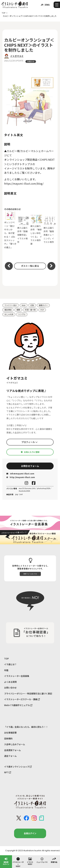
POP (42, 310)
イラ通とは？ (10, 664)
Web (24, 305)
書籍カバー (43, 305)
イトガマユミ (17, 56)
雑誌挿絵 (8, 310)
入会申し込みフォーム (15, 744)
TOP (6, 659)
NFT (8, 772)
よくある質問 (10, 682)
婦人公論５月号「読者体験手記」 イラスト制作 (24, 230)
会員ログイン (30, 833)
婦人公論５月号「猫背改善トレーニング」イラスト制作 (50, 230)
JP (42, 5)
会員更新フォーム (12, 750)
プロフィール (30, 442)
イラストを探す (30, 861)
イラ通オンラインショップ (18, 767)
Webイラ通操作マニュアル (18, 705)
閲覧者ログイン (6, 861)
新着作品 (54, 860)
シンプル (22, 314)
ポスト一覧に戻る (30, 266)
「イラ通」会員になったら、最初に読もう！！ (26, 727)
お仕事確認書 (10, 733)
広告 (32, 305)
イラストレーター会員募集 (17, 676)
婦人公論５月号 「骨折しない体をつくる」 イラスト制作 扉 (37, 230)
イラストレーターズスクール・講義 (22, 699)
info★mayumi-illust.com (20, 474)
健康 (18, 310)
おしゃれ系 (9, 314)
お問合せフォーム (30, 466)
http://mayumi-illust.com (21, 477)
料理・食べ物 (30, 310)
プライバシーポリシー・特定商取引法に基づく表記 (28, 694)
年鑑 (6, 670)
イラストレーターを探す (18, 862)
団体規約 (8, 739)
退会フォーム (10, 756)
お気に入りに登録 (30, 452)
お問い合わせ (10, 688)
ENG (47, 5)
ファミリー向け (11, 305)
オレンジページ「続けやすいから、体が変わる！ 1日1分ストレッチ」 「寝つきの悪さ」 (10, 230)
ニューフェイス (42, 860)
